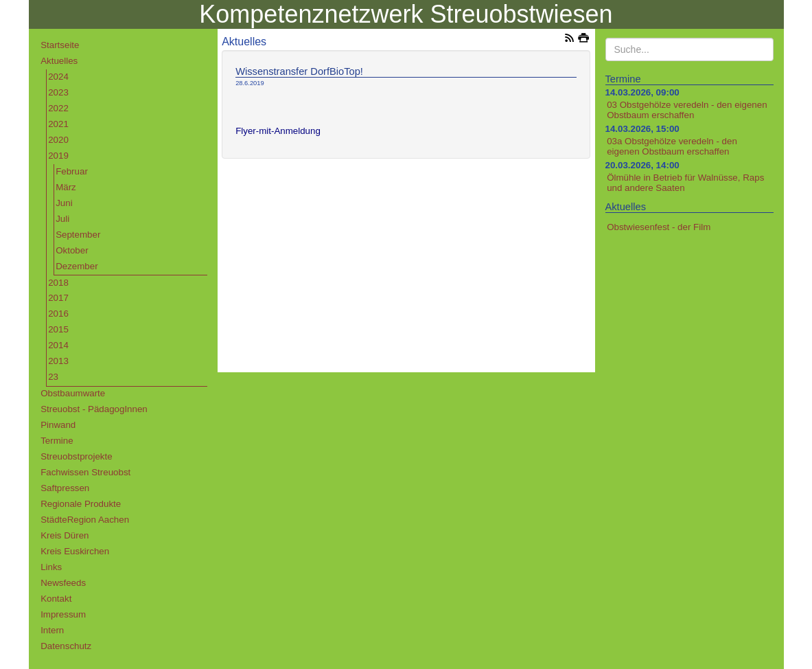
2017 (58, 298)
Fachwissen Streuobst (85, 472)
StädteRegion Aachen (85, 520)
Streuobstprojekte (76, 456)
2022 (58, 108)
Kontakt (56, 599)
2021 (58, 124)
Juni (64, 203)
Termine (57, 441)
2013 (58, 361)
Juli (62, 219)
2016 (58, 314)
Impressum (63, 614)
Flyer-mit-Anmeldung (278, 131)
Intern (52, 630)
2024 (58, 77)
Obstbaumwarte (73, 393)
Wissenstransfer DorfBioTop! (299, 71)
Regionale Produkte (81, 504)
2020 (58, 140)
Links (51, 567)
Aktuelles (59, 61)
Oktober (72, 250)
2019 (58, 156)
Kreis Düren (65, 535)
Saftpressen (65, 488)
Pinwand (58, 425)
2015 (58, 329)
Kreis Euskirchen (75, 551)
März (66, 187)
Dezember (77, 266)
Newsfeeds (63, 583)
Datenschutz (66, 646)
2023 (58, 92)
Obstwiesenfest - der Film (659, 227)
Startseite (60, 45)
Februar (72, 171)
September (78, 235)
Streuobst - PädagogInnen (94, 409)
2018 (58, 283)
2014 (58, 345)
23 (53, 377)
